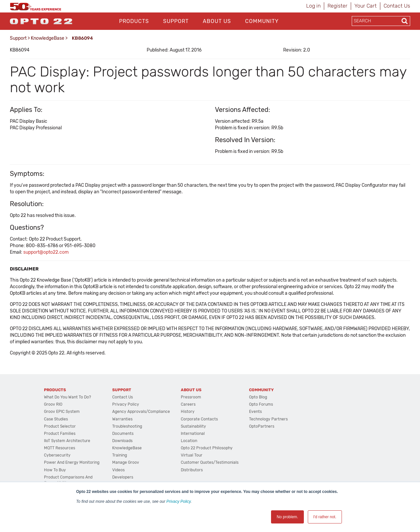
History (188, 412)
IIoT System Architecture (67, 441)
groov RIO (53, 404)
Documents (123, 434)
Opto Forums (261, 404)
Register (337, 6)
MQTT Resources (60, 448)
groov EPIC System (62, 412)
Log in (313, 6)
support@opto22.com (46, 252)
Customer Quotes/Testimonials (210, 462)
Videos (118, 470)
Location (189, 441)
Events (255, 412)
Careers (188, 404)
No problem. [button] (287, 517)
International (193, 434)
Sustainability (193, 426)
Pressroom (191, 397)
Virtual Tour (192, 455)
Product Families (60, 434)
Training (120, 455)
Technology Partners (268, 419)
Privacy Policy (178, 501)
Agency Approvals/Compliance (141, 412)
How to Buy (55, 470)
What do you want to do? (67, 397)
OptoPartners (262, 426)
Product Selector (60, 426)
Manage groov (126, 462)
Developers (123, 477)
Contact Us (397, 6)
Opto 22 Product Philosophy (207, 448)
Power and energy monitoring (72, 462)
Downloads (122, 441)
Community (262, 21)
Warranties (122, 419)
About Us (217, 21)
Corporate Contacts (199, 419)
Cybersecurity (57, 455)
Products (134, 21)
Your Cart (366, 6)
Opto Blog (258, 397)
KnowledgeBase (48, 38)
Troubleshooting (127, 426)
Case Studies (56, 419)
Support (176, 21)
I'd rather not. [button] (325, 517)
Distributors (192, 470)
